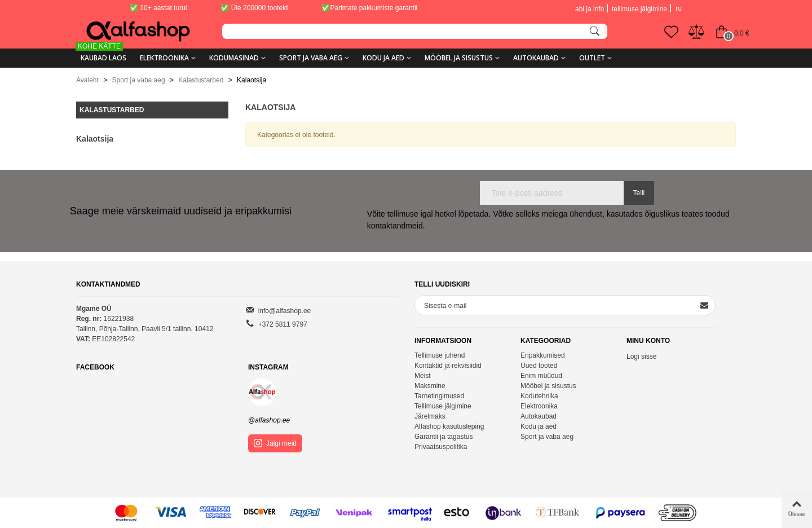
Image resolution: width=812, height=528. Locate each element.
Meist (423, 376)
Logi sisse (641, 357)
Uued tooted (539, 366)
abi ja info (590, 9)
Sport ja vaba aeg (311, 58)
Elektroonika (164, 58)
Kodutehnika (539, 396)
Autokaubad (536, 58)
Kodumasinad (234, 58)
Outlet (592, 58)
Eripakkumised (543, 355)
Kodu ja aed (383, 58)
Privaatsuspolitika (441, 447)
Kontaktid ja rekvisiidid (448, 366)
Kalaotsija (95, 139)
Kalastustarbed (112, 110)
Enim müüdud (541, 376)
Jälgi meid (275, 443)
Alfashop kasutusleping (449, 426)
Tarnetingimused (439, 396)
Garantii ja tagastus (443, 437)
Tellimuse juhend (440, 355)
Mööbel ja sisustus (459, 58)
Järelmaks (430, 416)
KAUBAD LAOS (101, 54)
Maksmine (430, 386)
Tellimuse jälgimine (443, 406)
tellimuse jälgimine (639, 9)
